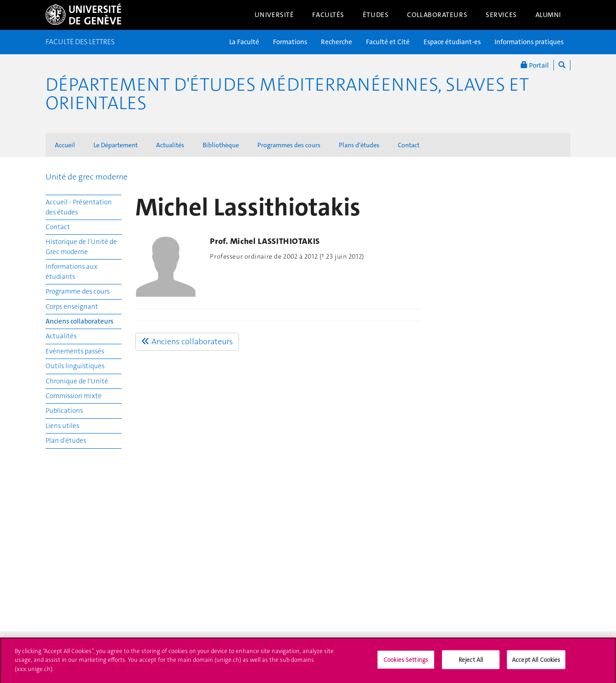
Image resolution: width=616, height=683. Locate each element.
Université (274, 15)
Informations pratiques (529, 42)
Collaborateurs (437, 15)
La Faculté (244, 42)
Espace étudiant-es (452, 42)
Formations (290, 42)
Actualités (170, 145)
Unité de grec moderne (87, 177)
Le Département (116, 145)
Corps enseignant (72, 307)
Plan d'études (66, 440)
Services (501, 15)
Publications (64, 411)
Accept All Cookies (536, 663)
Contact (409, 145)
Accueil (65, 145)
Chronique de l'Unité (77, 381)
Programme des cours (78, 291)
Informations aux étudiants (72, 271)
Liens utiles (62, 426)
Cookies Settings (406, 663)
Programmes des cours (289, 145)
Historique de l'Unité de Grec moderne (81, 246)
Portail (535, 65)
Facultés (328, 15)
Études (376, 15)
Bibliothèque (221, 145)
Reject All (471, 663)
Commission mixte (74, 396)
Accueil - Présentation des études (79, 207)
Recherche (337, 42)
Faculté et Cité (388, 42)
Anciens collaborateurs (79, 321)
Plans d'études (359, 145)
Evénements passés (75, 351)
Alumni (548, 15)
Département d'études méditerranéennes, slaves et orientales (287, 94)
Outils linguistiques (75, 366)
